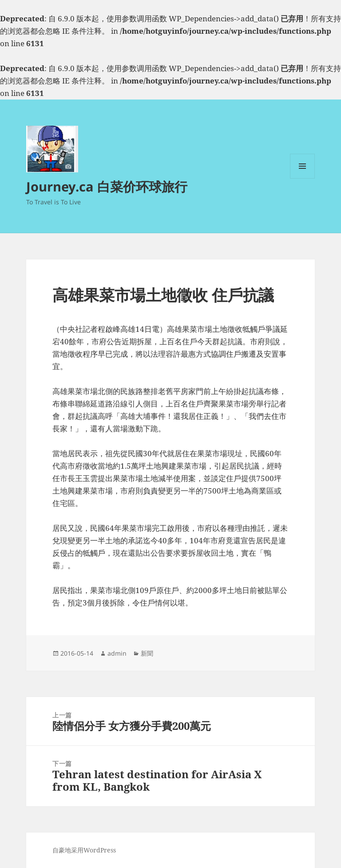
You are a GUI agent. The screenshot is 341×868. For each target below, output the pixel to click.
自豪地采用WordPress (84, 850)
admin (117, 653)
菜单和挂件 (302, 178)
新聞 (147, 653)
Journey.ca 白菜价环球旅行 (107, 186)
